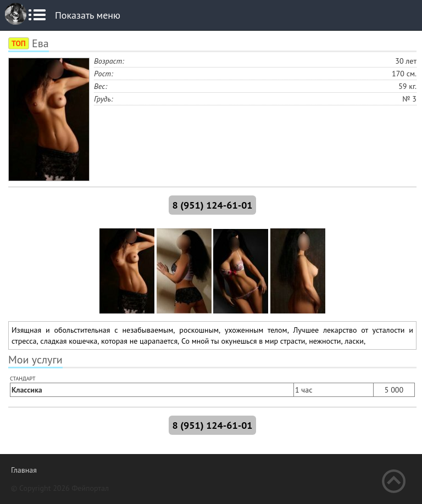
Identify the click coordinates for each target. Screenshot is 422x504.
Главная (24, 470)
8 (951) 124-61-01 (212, 205)
